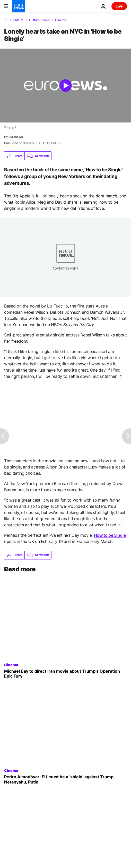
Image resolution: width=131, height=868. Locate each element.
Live (119, 6)
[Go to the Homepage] (19, 6)
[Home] (6, 20)
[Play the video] (65, 86)
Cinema (61, 20)
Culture (18, 20)
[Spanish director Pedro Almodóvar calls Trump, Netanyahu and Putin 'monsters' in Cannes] (65, 779)
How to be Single (110, 535)
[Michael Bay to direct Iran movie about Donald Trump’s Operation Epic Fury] (65, 674)
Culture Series (39, 20)
